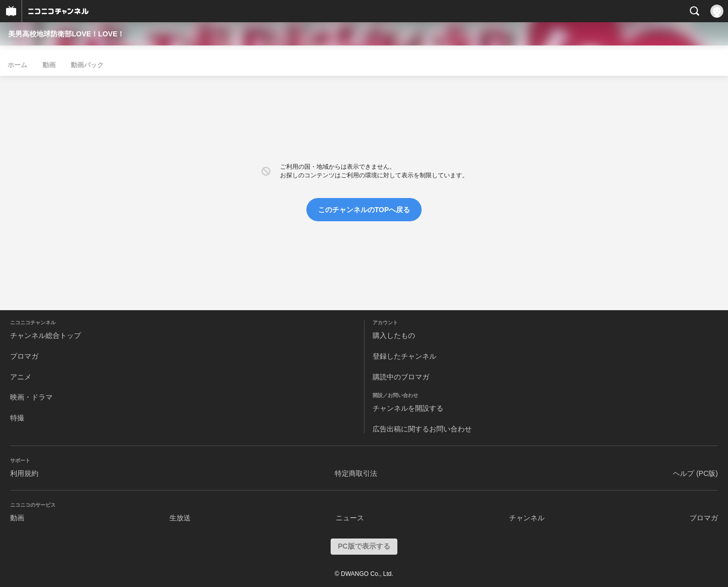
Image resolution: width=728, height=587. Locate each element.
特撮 (17, 418)
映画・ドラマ (31, 397)
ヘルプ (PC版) (695, 473)
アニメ (21, 377)
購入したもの (394, 335)
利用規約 (24, 473)
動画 (49, 65)
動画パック (87, 65)
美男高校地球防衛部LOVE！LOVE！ (66, 34)
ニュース (350, 518)
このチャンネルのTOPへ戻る (364, 210)
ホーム (17, 65)
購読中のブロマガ (401, 377)
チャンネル (527, 518)
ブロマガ (24, 356)
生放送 (180, 518)
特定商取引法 (356, 473)
